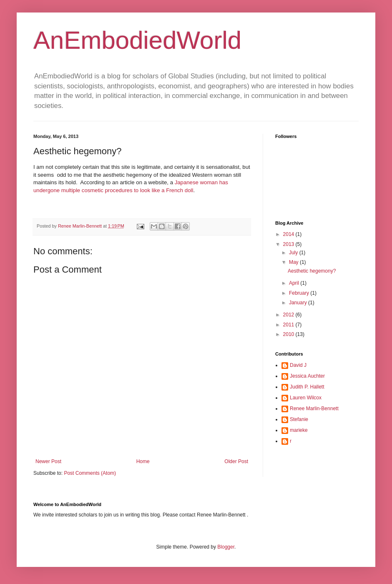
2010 (289, 334)
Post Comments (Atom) (90, 473)
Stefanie (299, 419)
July (294, 253)
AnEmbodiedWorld (137, 40)
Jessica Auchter (307, 376)
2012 (289, 315)
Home (143, 461)
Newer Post (48, 461)
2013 (289, 244)
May (294, 262)
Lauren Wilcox (306, 398)
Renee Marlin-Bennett (314, 409)
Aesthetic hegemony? (312, 271)
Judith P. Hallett (307, 387)
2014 (289, 234)
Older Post (236, 461)
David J (298, 365)
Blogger (226, 547)
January (299, 303)
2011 (289, 325)
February (300, 293)
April (295, 283)
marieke (299, 430)
